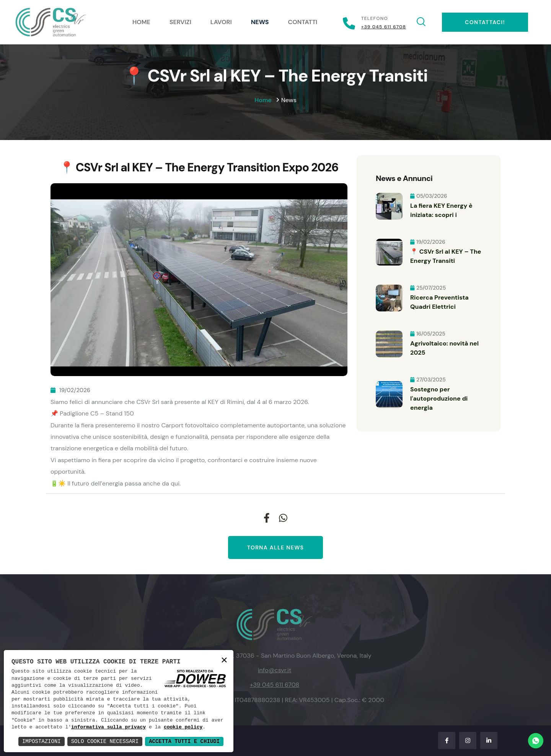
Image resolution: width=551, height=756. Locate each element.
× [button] (224, 661)
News (260, 22)
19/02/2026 (70, 390)
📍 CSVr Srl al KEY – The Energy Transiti (446, 256)
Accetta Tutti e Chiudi (184, 741)
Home (141, 22)
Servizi (180, 22)
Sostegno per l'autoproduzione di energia (439, 398)
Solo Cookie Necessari (105, 741)
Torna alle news (276, 547)
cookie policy (183, 727)
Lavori (221, 22)
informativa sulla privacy (108, 727)
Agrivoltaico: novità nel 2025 (444, 348)
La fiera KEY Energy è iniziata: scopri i (441, 210)
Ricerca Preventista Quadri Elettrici (439, 302)
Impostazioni (42, 741)
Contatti (303, 22)
